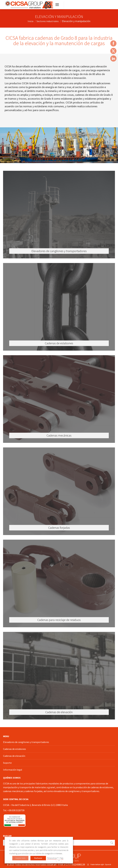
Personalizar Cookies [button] (55, 858)
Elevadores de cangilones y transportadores (26, 742)
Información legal (13, 770)
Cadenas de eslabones (15, 749)
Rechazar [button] (38, 858)
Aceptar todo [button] (20, 858)
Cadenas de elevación (14, 756)
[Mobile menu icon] (57, 5)
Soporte (7, 763)
